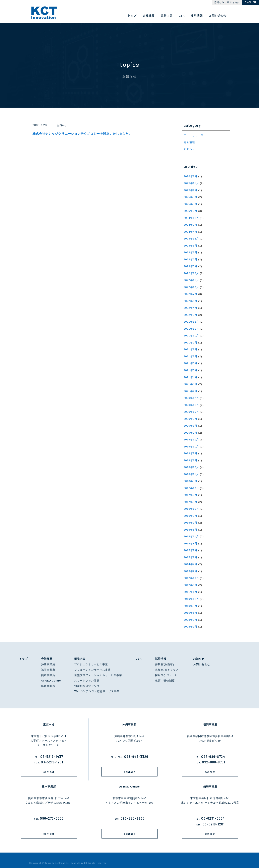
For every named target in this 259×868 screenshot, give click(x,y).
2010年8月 (191, 600)
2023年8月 (191, 244)
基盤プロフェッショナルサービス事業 (98, 669)
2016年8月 (191, 511)
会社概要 (47, 653)
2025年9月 (191, 190)
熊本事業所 (48, 669)
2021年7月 (191, 354)
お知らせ (189, 149)
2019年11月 (191, 436)
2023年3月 (191, 265)
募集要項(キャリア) (167, 664)
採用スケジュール (166, 669)
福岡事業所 (48, 664)
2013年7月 (191, 566)
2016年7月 (191, 518)
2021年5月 (191, 368)
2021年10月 (191, 333)
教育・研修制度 (165, 675)
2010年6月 (191, 607)
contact (49, 766)
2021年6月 (191, 361)
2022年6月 (191, 299)
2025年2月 (191, 210)
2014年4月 (191, 559)
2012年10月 (191, 573)
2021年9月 (191, 340)
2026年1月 (191, 176)
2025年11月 (191, 183)
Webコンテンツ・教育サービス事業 (97, 685)
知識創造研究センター (88, 680)
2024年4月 (191, 231)
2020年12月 (191, 395)
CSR (138, 653)
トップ (23, 653)
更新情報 (189, 142)
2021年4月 (191, 374)
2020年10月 (191, 409)
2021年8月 (191, 347)
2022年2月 (191, 313)
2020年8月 (191, 422)
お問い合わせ (202, 659)
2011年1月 (191, 587)
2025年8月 (191, 197)
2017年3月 (191, 498)
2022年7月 (191, 292)
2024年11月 (191, 217)
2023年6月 (191, 258)
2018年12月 (191, 463)
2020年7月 (191, 429)
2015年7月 (191, 546)
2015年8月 (191, 539)
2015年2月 (191, 552)
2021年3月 (191, 381)
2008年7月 (191, 621)
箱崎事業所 (48, 680)
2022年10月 (191, 286)
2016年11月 (191, 505)
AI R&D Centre (51, 675)
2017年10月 (191, 484)
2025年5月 (191, 203)
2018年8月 (191, 477)
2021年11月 (191, 327)
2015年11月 (191, 532)
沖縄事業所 (48, 659)
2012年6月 (191, 580)
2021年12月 (191, 320)
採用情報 (161, 653)
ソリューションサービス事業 (92, 664)
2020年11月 (191, 402)
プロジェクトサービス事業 (91, 659)
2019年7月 (191, 450)
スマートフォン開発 (87, 675)
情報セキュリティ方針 (227, 2)
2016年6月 (191, 525)
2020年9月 (191, 416)
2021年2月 (191, 388)
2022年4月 (191, 306)
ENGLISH (250, 2)
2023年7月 (191, 251)
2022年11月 (191, 279)
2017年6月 (191, 491)
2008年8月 (191, 614)
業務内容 (80, 653)
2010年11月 (191, 593)
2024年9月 (191, 224)
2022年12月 (191, 272)
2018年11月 (191, 470)
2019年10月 (191, 443)
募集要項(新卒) (165, 659)
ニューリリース (194, 135)
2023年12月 (191, 238)
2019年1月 (191, 457)
